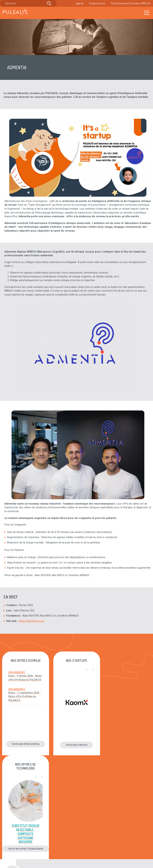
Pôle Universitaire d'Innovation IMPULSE (131, 3)
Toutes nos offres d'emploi (25, 744)
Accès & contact (56, 850)
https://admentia (28, 621)
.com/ (41, 621)
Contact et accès (97, 3)
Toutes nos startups (76, 745)
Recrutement (55, 839)
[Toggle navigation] (147, 13)
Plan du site (79, 839)
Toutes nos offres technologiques (127, 745)
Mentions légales (82, 828)
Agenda (80, 3)
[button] (87, 670)
